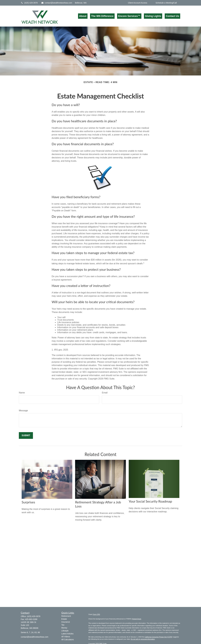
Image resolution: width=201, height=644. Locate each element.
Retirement (66, 616)
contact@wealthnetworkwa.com (57, 3)
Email (105, 393)
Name (22, 393)
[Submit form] (26, 435)
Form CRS (96, 614)
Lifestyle (65, 631)
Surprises (28, 502)
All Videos (66, 637)
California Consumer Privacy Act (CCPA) (158, 637)
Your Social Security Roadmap (150, 501)
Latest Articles (67, 634)
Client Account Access (138, 3)
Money (64, 628)
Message (23, 411)
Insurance (66, 622)
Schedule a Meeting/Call (166, 3)
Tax (63, 625)
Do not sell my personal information (143, 639)
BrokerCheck (137, 619)
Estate (64, 619)
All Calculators (67, 640)
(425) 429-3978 (29, 3)
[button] (83, 16)
